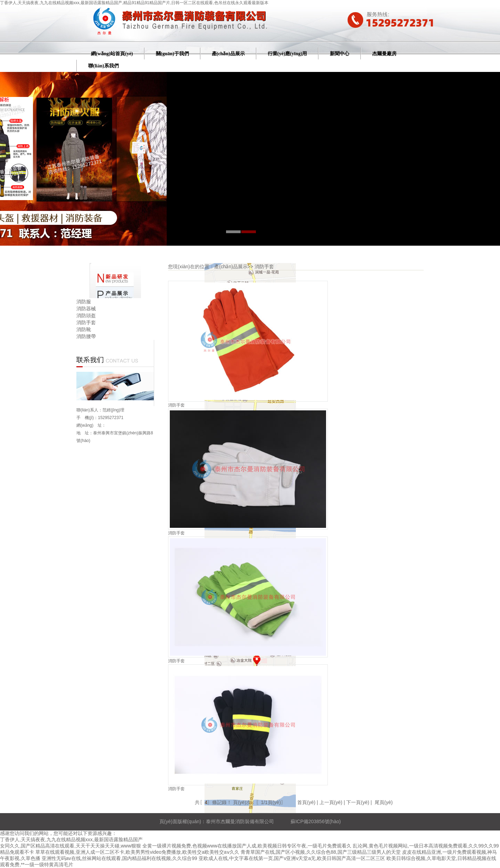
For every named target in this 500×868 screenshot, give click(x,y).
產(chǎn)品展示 (228, 54)
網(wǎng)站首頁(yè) (112, 54)
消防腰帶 (86, 336)
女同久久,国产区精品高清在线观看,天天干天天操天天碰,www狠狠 (70, 846)
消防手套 (86, 322)
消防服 (84, 302)
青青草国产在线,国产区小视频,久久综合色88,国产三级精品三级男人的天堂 (321, 852)
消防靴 (84, 329)
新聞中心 (340, 54)
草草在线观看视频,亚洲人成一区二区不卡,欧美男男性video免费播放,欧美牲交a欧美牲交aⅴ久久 (137, 852)
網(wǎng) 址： (91, 425)
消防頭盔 (86, 316)
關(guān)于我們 (172, 54)
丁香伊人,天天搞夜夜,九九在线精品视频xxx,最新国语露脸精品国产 (71, 840)
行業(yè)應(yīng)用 (287, 54)
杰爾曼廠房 (384, 54)
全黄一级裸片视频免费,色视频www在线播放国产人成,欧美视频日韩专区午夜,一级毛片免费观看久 (247, 846)
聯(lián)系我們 (103, 66)
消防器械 (86, 309)
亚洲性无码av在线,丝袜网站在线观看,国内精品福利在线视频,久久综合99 (119, 858)
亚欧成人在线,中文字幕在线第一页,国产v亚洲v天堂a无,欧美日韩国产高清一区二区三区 (292, 858)
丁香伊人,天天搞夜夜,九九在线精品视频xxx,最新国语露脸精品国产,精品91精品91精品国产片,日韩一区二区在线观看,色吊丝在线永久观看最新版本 (134, 3)
